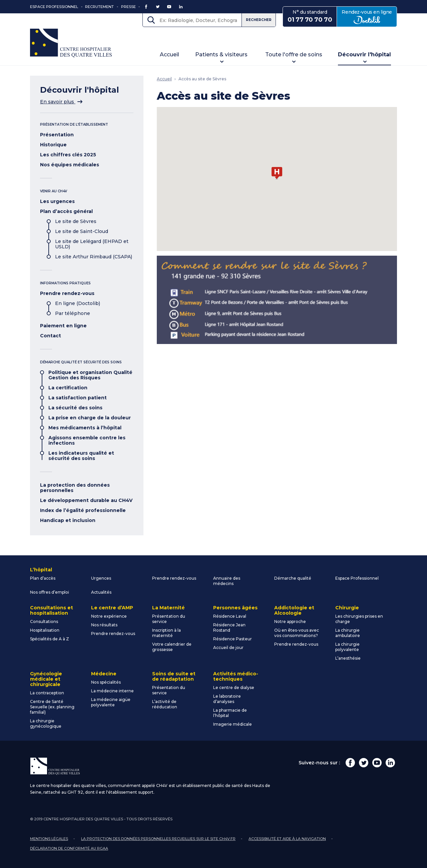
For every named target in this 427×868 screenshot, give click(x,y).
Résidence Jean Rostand (229, 627)
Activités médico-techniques (236, 676)
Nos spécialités (106, 682)
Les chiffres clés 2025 (68, 155)
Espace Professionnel (54, 7)
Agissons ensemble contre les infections (87, 440)
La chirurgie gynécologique (46, 723)
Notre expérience (109, 616)
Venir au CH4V (54, 191)
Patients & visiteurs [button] (221, 54)
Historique (53, 145)
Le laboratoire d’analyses (227, 699)
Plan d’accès (43, 578)
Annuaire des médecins (227, 581)
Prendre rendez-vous (67, 293)
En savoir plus (61, 102)
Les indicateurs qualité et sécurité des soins (81, 456)
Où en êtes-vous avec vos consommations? (297, 633)
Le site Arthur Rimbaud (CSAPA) (94, 257)
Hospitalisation (45, 630)
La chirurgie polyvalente (347, 647)
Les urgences (57, 201)
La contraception (47, 693)
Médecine (104, 674)
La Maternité (168, 608)
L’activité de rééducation (165, 704)
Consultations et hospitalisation (52, 610)
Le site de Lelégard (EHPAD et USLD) (92, 244)
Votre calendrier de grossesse (172, 647)
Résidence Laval (230, 616)
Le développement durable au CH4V (86, 500)
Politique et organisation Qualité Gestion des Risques (90, 375)
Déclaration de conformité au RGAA (69, 848)
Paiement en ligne (63, 326)
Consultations (44, 621)
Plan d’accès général (66, 211)
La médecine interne (112, 691)
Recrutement (99, 7)
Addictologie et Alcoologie (294, 610)
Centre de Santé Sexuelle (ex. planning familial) (52, 707)
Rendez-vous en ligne (369, 16)
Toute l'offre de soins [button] (294, 54)
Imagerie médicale (233, 724)
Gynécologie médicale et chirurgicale (46, 679)
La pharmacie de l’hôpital (230, 713)
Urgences (101, 578)
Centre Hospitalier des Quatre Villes (71, 43)
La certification (68, 388)
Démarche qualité (293, 578)
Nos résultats (104, 625)
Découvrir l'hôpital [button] (364, 54)
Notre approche (290, 621)
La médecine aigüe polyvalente (111, 702)
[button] (277, 173)
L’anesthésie (348, 658)
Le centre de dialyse (234, 687)
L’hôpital (41, 570)
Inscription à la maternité (166, 633)
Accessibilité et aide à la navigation (287, 839)
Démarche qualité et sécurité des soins (81, 362)
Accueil (169, 54)
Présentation (57, 135)
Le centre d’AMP (112, 608)
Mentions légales (49, 839)
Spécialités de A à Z (50, 639)
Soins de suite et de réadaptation (174, 676)
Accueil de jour (228, 647)
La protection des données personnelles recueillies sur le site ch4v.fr (158, 839)
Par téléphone (73, 313)
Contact (51, 336)
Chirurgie (347, 608)
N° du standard (310, 16)
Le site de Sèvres (76, 221)
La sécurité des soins (75, 408)
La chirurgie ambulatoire (348, 633)
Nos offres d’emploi (50, 592)
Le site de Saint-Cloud (82, 231)
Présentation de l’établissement (74, 124)
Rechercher (259, 20)
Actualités (101, 592)
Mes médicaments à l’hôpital (85, 428)
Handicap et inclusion (68, 520)
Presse (128, 7)
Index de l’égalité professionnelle (83, 510)
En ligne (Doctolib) (78, 303)
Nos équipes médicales (70, 165)
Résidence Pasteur (233, 639)
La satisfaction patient (78, 398)
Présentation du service (169, 619)
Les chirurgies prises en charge (359, 619)
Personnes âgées (235, 608)
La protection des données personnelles (75, 488)
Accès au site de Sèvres (202, 79)
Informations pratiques (65, 283)
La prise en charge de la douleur (90, 418)
